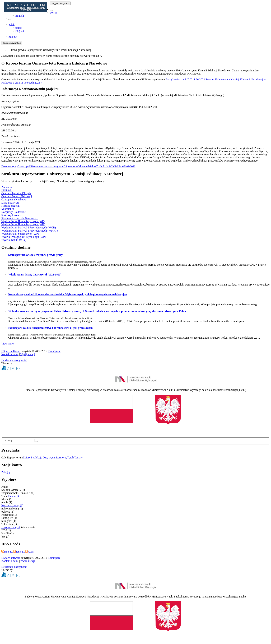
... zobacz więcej (11, 527)
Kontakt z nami (10, 354)
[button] (51, 10)
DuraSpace (54, 351)
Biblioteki (7, 190)
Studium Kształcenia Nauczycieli (20, 218)
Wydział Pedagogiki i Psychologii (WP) (24, 237)
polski (53, 13)
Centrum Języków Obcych (16, 193)
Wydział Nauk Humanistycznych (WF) (23, 221)
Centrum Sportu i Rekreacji (17, 196)
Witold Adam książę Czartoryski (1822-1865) (35, 275)
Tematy (78, 457)
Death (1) (14, 496)
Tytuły (71, 457)
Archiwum (7, 187)
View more (8, 344)
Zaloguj (6, 472)
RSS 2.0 (19, 552)
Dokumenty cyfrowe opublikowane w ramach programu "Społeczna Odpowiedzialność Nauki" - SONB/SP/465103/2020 (68, 166)
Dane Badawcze (10, 203)
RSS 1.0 (7, 552)
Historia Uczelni (10, 206)
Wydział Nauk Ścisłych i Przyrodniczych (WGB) (29, 227)
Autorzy (63, 457)
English (20, 16)
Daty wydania (50, 457)
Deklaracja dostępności (14, 360)
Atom (30, 552)
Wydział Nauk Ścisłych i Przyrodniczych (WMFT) (30, 231)
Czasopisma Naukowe (14, 199)
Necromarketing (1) (12, 505)
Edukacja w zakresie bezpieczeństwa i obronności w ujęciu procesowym (50, 328)
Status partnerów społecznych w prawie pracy (35, 255)
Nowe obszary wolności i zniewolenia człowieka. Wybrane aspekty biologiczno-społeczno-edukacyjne (67, 294)
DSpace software (11, 351)
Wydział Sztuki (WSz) (14, 240)
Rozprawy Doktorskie (14, 212)
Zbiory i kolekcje (33, 457)
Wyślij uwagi (28, 354)
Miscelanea (8, 209)
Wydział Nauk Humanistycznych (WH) (23, 224)
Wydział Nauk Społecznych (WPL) (21, 234)
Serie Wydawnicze (12, 215)
